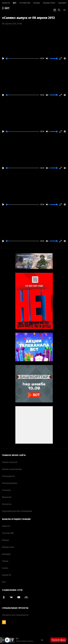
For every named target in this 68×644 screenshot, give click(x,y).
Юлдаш (37, 3)
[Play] (3, 58)
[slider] (23, 58)
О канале (6, 490)
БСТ (15, 3)
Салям (5, 568)
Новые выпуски (10, 462)
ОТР (4, 582)
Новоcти (6, 3)
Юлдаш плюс (49, 3)
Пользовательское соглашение (17, 511)
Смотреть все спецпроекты (15, 615)
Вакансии (7, 497)
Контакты (7, 504)
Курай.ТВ (6, 575)
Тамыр (5, 561)
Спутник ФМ (25, 3)
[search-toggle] (59, 10)
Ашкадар (62, 3)
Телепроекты (8, 476)
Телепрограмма (10, 483)
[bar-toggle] (65, 10)
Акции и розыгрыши (12, 469)
